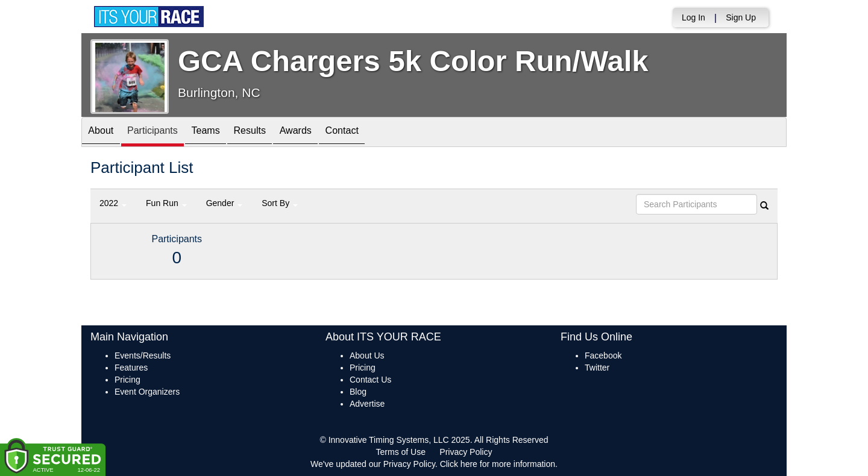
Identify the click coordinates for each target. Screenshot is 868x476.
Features (131, 368)
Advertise (367, 404)
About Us (367, 355)
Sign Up (741, 17)
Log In (693, 17)
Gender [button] (225, 203)
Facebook (603, 355)
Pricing (127, 380)
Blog (358, 392)
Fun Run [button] (166, 203)
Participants (163, 133)
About (104, 133)
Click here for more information (498, 464)
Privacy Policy (466, 452)
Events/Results (143, 355)
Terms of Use (401, 452)
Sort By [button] (280, 203)
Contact (382, 133)
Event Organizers (147, 392)
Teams (224, 133)
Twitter (597, 368)
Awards (328, 133)
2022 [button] (113, 203)
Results (275, 133)
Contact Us (370, 380)
